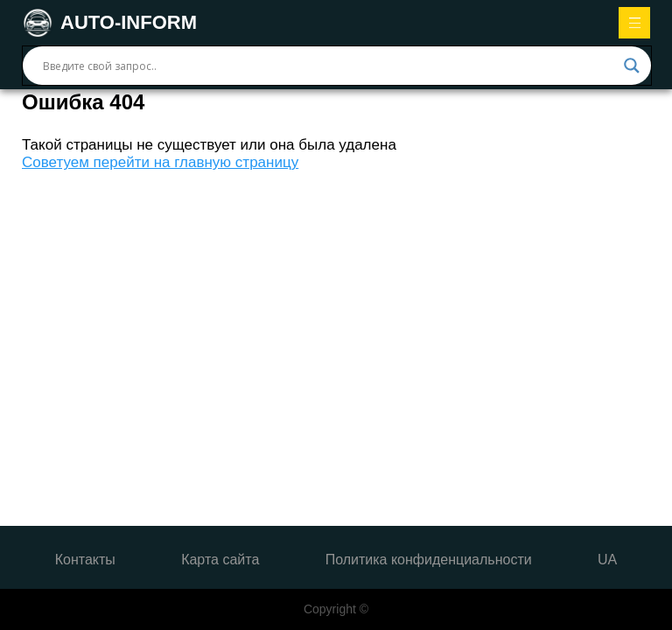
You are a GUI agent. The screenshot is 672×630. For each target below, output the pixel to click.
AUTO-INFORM (109, 23)
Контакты (85, 560)
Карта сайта (220, 560)
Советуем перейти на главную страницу (160, 162)
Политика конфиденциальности (429, 560)
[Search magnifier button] (632, 66)
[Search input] (329, 66)
